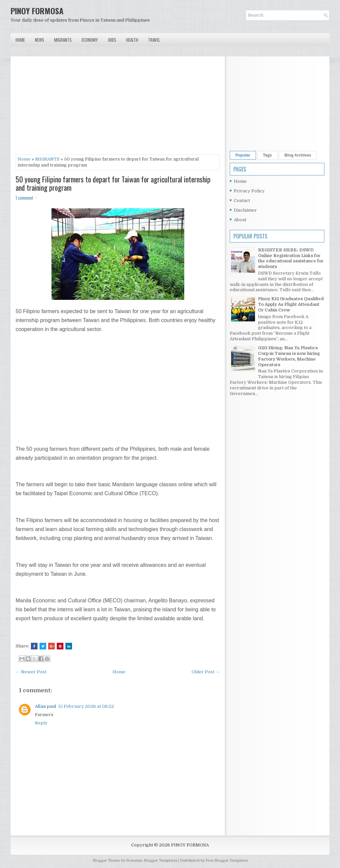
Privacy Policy (249, 191)
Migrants (63, 40)
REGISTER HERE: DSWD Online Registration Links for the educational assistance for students (291, 258)
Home (20, 40)
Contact (242, 200)
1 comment (24, 198)
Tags (267, 155)
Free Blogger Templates (227, 861)
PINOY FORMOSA (37, 11)
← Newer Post (31, 672)
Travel (154, 40)
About (240, 220)
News (40, 40)
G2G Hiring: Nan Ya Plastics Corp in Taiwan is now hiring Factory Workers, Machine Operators (289, 356)
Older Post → (206, 672)
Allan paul (45, 706)
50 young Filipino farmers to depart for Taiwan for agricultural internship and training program (113, 183)
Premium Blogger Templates (152, 861)
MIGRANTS (47, 159)
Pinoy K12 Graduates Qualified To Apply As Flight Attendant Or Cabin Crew (291, 304)
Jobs (112, 40)
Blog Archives (298, 155)
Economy (90, 40)
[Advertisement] (118, 108)
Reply (41, 723)
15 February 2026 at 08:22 (86, 706)
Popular (243, 155)
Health (132, 40)
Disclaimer (245, 210)
